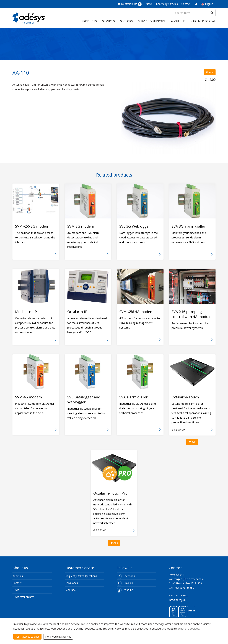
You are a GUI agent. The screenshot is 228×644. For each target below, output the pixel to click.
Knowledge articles (167, 4)
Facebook (126, 578)
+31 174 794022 (178, 598)
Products (89, 24)
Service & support (152, 24)
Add (210, 75)
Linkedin (125, 585)
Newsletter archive (23, 599)
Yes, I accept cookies (27, 637)
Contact (186, 4)
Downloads (71, 585)
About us (178, 24)
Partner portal (203, 24)
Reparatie (70, 592)
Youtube (125, 592)
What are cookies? (189, 628)
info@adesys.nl (178, 602)
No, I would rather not (58, 637)
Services (109, 24)
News (149, 4)
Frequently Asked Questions (81, 578)
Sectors (126, 24)
